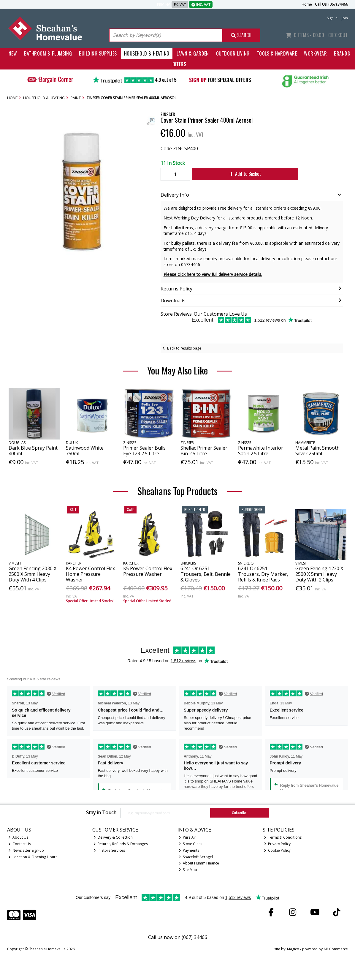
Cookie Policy (277, 850)
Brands (342, 53)
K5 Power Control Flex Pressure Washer (148, 571)
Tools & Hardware (277, 53)
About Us (18, 837)
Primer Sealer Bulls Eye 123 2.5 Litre (144, 451)
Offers (179, 64)
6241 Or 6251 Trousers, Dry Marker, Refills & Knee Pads (263, 574)
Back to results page (184, 348)
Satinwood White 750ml (85, 451)
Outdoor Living (233, 53)
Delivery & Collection (113, 837)
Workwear (315, 53)
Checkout (338, 35)
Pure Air (188, 837)
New (13, 53)
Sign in (332, 18)
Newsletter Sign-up (26, 850)
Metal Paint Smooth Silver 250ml (317, 451)
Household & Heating (147, 53)
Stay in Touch (101, 813)
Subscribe (239, 813)
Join (345, 18)
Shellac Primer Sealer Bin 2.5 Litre (204, 451)
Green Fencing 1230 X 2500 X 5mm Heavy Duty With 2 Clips (319, 574)
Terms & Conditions (283, 837)
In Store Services (109, 850)
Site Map (188, 870)
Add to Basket (245, 174)
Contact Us (20, 844)
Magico (293, 949)
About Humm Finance (199, 863)
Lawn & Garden (193, 53)
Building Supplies (98, 53)
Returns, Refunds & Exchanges (121, 844)
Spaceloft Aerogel (196, 857)
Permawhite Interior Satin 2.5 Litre (261, 451)
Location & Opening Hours (33, 857)
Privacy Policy (277, 844)
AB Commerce (336, 949)
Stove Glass (191, 844)
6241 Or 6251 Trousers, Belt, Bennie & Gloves (206, 574)
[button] (150, 121)
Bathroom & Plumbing (48, 53)
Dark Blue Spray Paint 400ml (33, 451)
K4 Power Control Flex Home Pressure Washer (90, 574)
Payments (189, 850)
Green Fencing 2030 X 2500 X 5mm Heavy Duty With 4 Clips (33, 574)
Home (307, 4)
